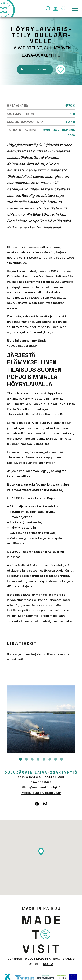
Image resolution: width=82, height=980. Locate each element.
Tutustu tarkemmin (35, 69)
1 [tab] (20, 759)
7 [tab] (56, 759)
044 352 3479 (41, 782)
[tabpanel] (41, 719)
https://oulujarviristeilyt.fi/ (41, 793)
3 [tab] (32, 759)
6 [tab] (50, 759)
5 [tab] (44, 759)
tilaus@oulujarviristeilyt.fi (41, 787)
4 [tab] (38, 759)
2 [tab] (26, 759)
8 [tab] (61, 759)
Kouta (48, 964)
